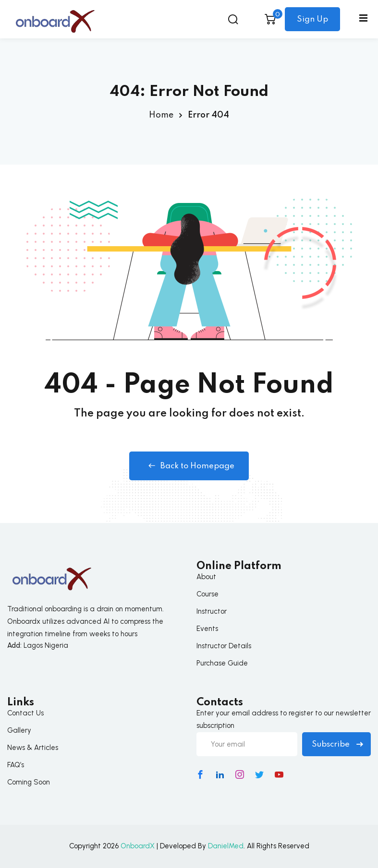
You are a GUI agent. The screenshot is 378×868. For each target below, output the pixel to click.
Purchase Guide (222, 663)
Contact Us (25, 713)
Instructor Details (224, 646)
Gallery (19, 730)
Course (207, 594)
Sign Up (312, 19)
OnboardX (138, 846)
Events (207, 629)
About (206, 577)
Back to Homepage (189, 466)
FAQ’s (16, 765)
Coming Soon (29, 782)
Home (161, 115)
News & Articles (33, 748)
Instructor (212, 611)
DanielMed (226, 846)
